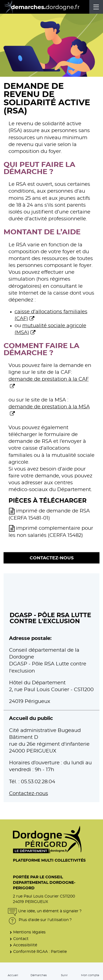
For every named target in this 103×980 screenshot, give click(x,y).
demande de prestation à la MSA (49, 407)
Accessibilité (25, 945)
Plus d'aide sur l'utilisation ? (40, 920)
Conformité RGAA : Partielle (40, 952)
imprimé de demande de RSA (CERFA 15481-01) (49, 515)
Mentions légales (29, 932)
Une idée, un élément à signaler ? (45, 911)
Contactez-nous (52, 558)
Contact (21, 939)
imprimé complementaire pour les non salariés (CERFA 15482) (51, 532)
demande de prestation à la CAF (49, 379)
